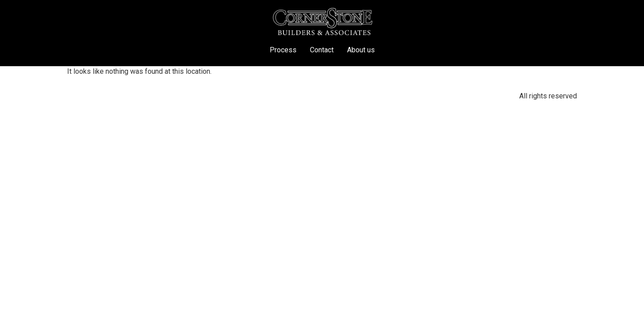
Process (283, 50)
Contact (322, 50)
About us (361, 50)
